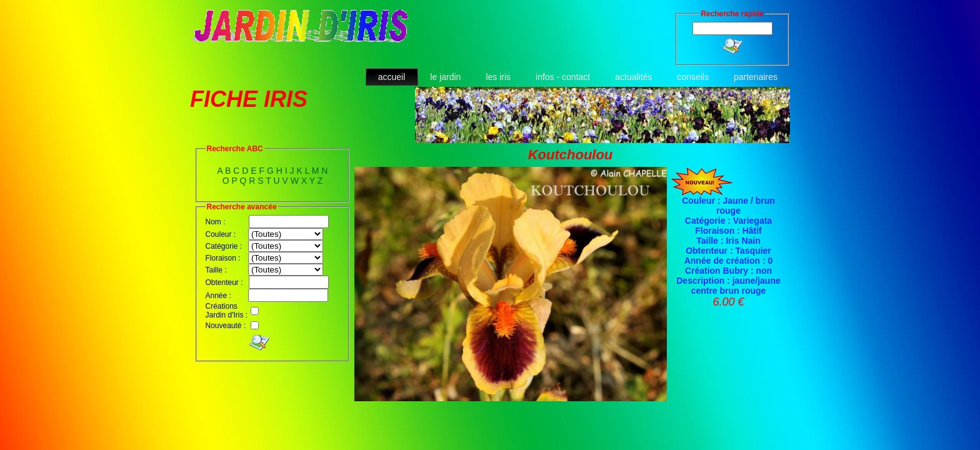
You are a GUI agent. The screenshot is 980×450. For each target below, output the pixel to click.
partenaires (756, 77)
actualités (633, 77)
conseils (693, 77)
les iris (498, 77)
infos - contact (563, 77)
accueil (392, 77)
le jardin (445, 77)
